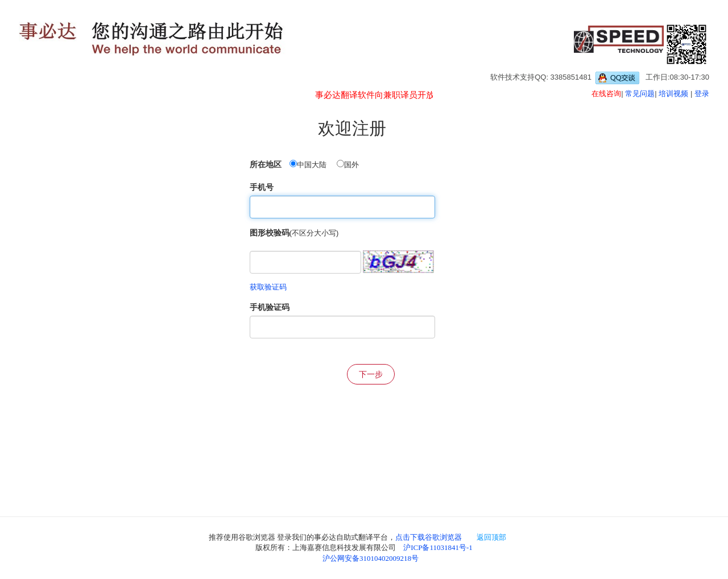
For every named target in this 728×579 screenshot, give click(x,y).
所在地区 (266, 164)
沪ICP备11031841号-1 (438, 547)
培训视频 (673, 94)
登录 (702, 94)
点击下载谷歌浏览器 (429, 537)
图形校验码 (270, 233)
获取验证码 (268, 287)
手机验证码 (270, 307)
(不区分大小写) (314, 233)
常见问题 (640, 94)
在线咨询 (606, 94)
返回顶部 (491, 537)
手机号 (262, 187)
